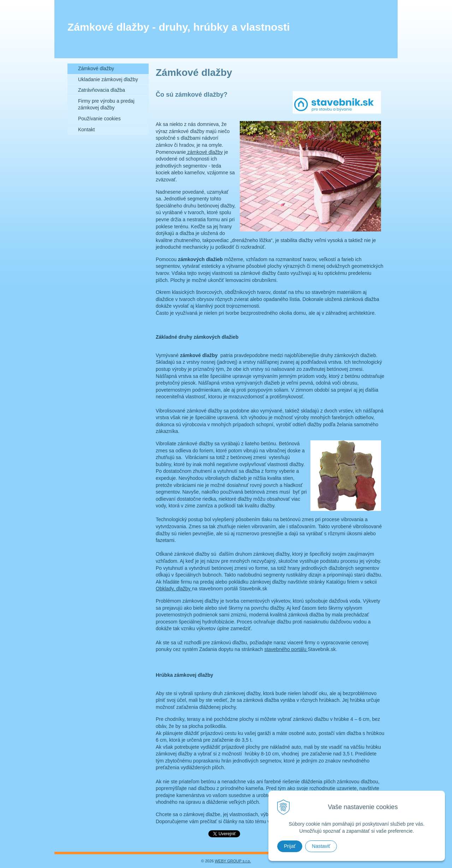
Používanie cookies (99, 119)
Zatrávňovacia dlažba (102, 90)
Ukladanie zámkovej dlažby (108, 79)
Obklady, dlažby (174, 589)
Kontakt (86, 129)
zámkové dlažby (204, 152)
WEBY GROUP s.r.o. (233, 861)
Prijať (290, 846)
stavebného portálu (286, 649)
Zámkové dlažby (96, 68)
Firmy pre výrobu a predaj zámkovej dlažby (106, 104)
